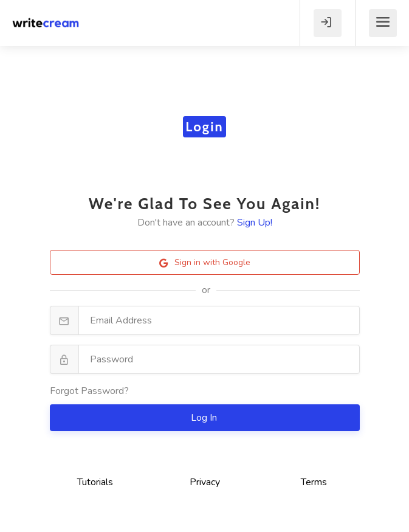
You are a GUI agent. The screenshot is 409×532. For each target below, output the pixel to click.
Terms (314, 482)
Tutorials (95, 482)
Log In (205, 418)
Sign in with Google (205, 262)
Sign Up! (255, 223)
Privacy (205, 482)
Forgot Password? (89, 391)
